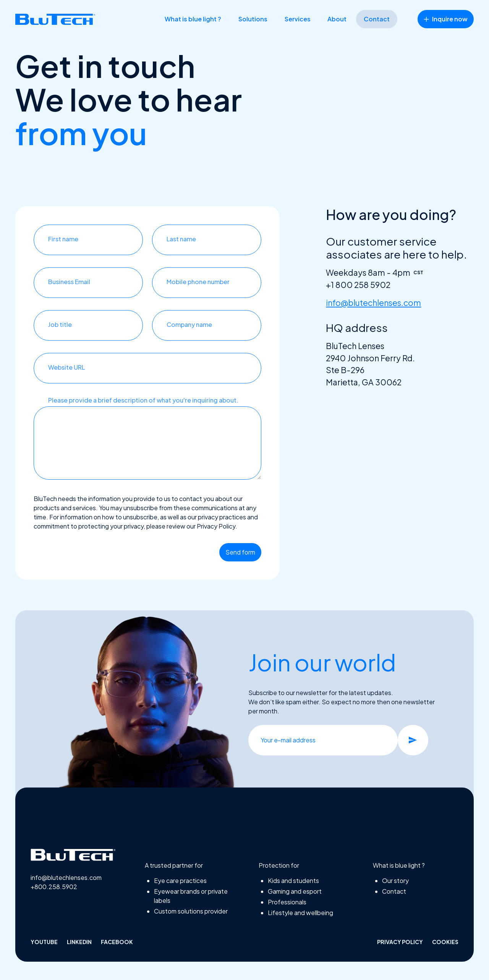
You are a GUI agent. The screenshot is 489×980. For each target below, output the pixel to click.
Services (298, 19)
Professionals (287, 902)
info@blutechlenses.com (373, 303)
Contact (377, 19)
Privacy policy (400, 942)
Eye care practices (180, 881)
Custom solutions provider (191, 911)
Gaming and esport (295, 891)
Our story (395, 881)
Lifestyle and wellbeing (300, 913)
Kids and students (293, 881)
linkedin (79, 942)
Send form (240, 552)
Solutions (253, 19)
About (337, 19)
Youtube (44, 942)
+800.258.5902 (54, 887)
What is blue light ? (193, 19)
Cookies (445, 942)
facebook (117, 942)
